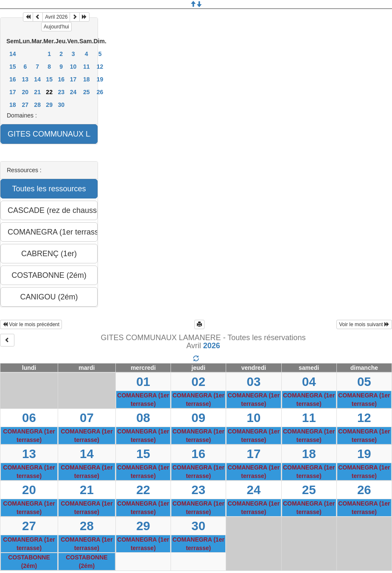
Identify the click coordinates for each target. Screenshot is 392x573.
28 (37, 105)
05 (364, 382)
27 (25, 105)
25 (87, 92)
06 (29, 418)
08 (143, 418)
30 (61, 105)
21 (37, 92)
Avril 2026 (56, 17)
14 (13, 54)
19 (100, 79)
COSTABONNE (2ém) (29, 562)
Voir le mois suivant (364, 324)
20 (25, 92)
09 (198, 418)
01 (143, 382)
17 (73, 79)
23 (61, 92)
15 (13, 67)
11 (87, 67)
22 (143, 490)
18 (87, 79)
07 (87, 418)
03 (254, 382)
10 (73, 67)
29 (49, 105)
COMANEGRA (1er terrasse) (143, 400)
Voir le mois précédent (31, 324)
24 (73, 92)
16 (13, 79)
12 (100, 67)
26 (100, 92)
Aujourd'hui (56, 27)
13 (25, 79)
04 (309, 382)
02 (198, 382)
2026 (212, 346)
